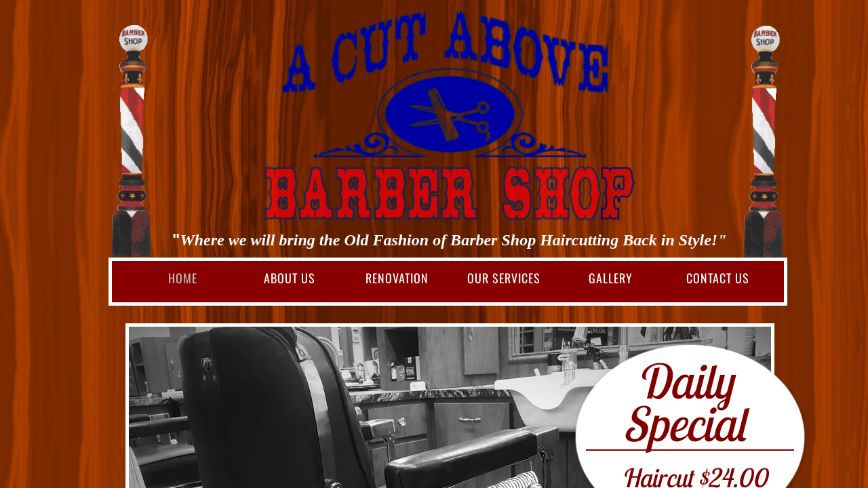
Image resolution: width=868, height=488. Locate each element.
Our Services (504, 278)
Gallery (611, 278)
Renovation (397, 278)
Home (183, 278)
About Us (290, 278)
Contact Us (718, 278)
